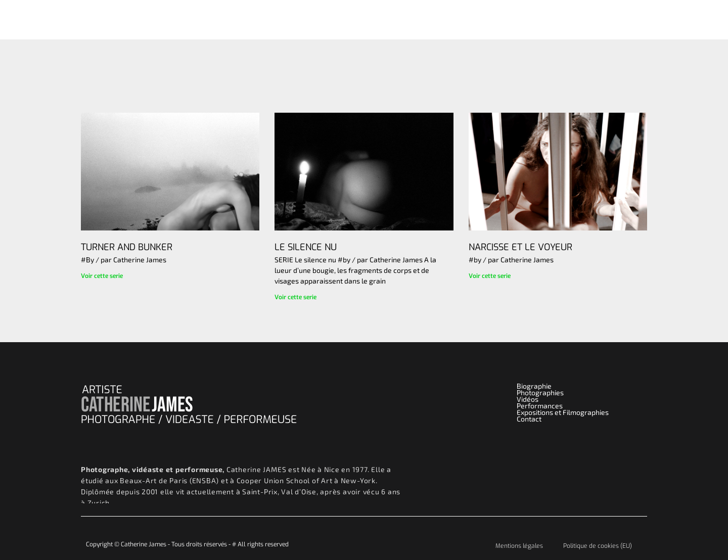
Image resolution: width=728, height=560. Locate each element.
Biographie (565, 20)
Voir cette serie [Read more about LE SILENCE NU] (295, 297)
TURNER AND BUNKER (127, 247)
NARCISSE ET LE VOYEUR (520, 247)
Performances (496, 19)
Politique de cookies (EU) (598, 546)
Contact (623, 19)
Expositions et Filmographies (563, 412)
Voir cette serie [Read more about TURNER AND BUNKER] (102, 276)
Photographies (381, 19)
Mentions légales (519, 546)
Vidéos (439, 19)
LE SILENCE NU (306, 247)
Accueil (322, 19)
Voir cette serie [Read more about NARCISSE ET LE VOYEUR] (490, 276)
